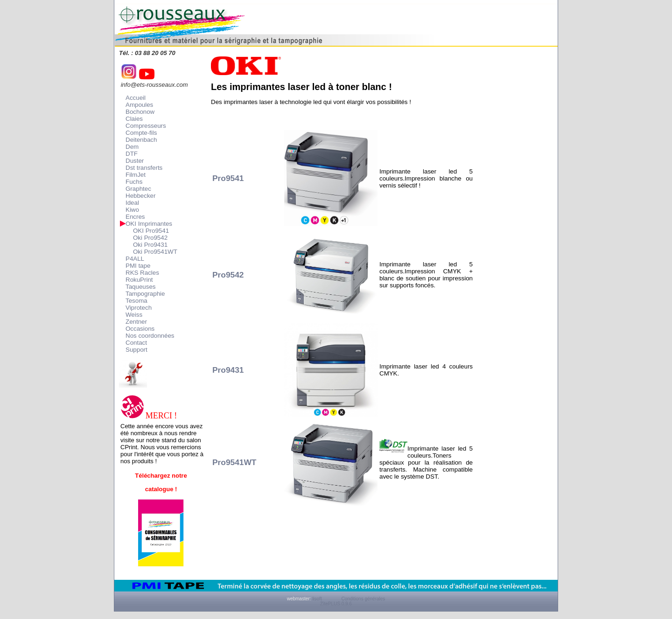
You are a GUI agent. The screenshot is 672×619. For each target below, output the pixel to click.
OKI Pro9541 (151, 231)
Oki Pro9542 (150, 238)
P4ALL (135, 259)
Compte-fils (141, 133)
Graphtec (138, 189)
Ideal (132, 203)
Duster (135, 161)
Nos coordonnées (150, 336)
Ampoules (139, 105)
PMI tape (138, 266)
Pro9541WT (234, 462)
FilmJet (136, 175)
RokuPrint (139, 280)
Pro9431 (228, 370)
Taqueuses (140, 287)
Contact (136, 343)
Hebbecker (140, 196)
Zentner (136, 322)
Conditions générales (363, 599)
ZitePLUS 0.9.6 (336, 604)
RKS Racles (142, 273)
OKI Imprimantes (149, 224)
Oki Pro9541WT (155, 252)
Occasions (140, 329)
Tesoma (136, 301)
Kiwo (132, 210)
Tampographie (145, 294)
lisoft (317, 599)
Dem (132, 147)
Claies (134, 119)
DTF (132, 154)
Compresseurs (146, 126)
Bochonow (140, 112)
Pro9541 (228, 178)
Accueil (136, 98)
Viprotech (139, 308)
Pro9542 (228, 275)
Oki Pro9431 (150, 245)
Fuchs (134, 182)
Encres (135, 217)
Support (136, 350)
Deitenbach (141, 140)
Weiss (134, 315)
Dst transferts (144, 168)
